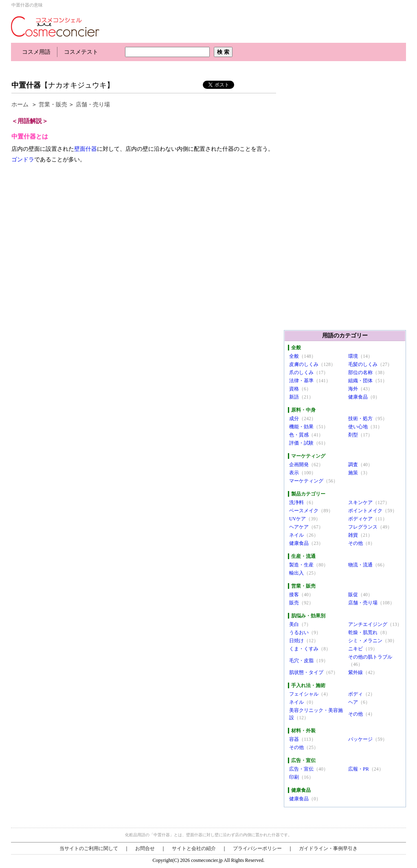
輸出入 (296, 573)
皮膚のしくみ (304, 364)
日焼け (296, 641)
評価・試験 (301, 443)
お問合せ (145, 848)
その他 (356, 543)
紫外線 (356, 672)
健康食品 (358, 397)
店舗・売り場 (93, 105)
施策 (353, 473)
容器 (294, 739)
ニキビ (356, 649)
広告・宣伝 (301, 769)
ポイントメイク (365, 511)
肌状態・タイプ (306, 672)
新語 (294, 397)
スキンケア (360, 502)
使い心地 (358, 427)
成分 (294, 419)
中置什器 (26, 85)
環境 (353, 356)
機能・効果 (301, 427)
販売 (294, 603)
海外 (353, 389)
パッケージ (360, 739)
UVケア (297, 519)
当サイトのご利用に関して (89, 848)
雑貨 (353, 535)
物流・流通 (360, 565)
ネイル (296, 535)
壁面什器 (86, 149)
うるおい (299, 632)
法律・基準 (301, 381)
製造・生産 (301, 565)
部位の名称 (360, 372)
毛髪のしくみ (363, 364)
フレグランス (363, 527)
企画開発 (299, 465)
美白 (294, 624)
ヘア (353, 702)
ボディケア (360, 519)
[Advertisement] (159, 68)
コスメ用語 (36, 52)
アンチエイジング (368, 624)
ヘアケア (299, 527)
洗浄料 (296, 502)
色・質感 (299, 435)
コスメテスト (81, 52)
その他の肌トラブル (370, 657)
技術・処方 (360, 419)
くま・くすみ (304, 649)
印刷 (294, 777)
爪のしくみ (301, 372)
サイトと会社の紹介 (194, 848)
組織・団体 (360, 381)
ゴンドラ (23, 160)
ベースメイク (304, 511)
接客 (294, 595)
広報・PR (359, 769)
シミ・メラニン (365, 641)
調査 (353, 465)
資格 (294, 389)
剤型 (353, 435)
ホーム (20, 105)
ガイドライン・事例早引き (328, 848)
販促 (353, 595)
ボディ (356, 694)
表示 (294, 473)
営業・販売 (53, 105)
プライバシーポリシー (257, 848)
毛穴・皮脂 (301, 661)
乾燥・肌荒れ (363, 632)
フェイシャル (304, 694)
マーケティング (306, 481)
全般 (294, 356)
